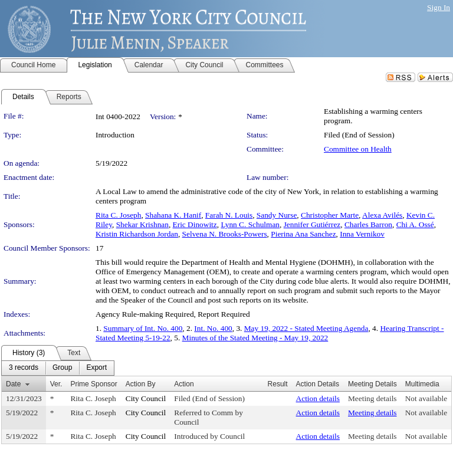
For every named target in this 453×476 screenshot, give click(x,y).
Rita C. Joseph (118, 215)
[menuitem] (24, 368)
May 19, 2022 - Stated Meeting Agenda (306, 328)
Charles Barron (368, 224)
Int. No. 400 (213, 328)
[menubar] (58, 368)
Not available (426, 398)
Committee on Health (358, 149)
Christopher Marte (330, 215)
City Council (146, 398)
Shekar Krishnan (142, 224)
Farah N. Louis (229, 215)
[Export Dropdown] (96, 368)
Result (278, 384)
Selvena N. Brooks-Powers (225, 234)
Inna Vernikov (362, 234)
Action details (318, 398)
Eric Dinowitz (195, 224)
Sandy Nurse (277, 215)
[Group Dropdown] (62, 368)
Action (184, 384)
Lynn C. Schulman (250, 224)
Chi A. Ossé (415, 224)
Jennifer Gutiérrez (312, 224)
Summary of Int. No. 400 (143, 328)
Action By (141, 384)
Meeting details (372, 398)
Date (13, 384)
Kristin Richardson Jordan (137, 234)
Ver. (56, 384)
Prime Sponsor (93, 384)
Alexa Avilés (382, 215)
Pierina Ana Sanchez (303, 234)
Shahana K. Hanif (173, 215)
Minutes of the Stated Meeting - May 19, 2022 (255, 338)
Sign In (439, 7)
